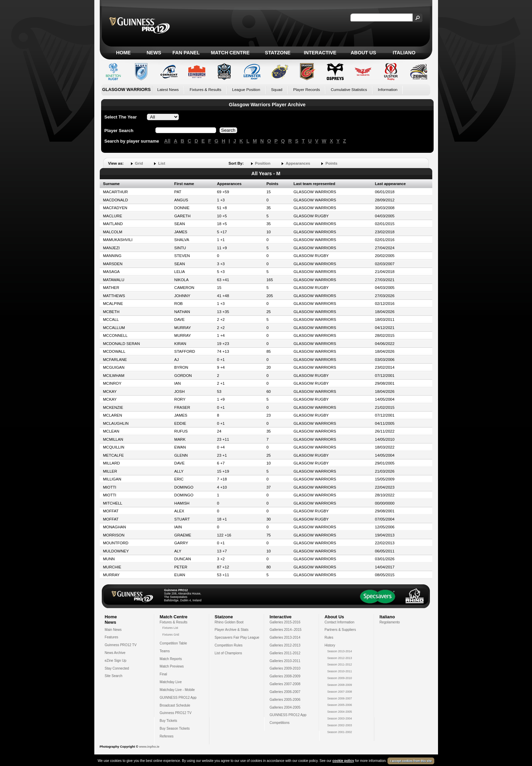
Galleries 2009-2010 (285, 668)
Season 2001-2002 (340, 732)
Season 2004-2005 (340, 712)
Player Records (307, 90)
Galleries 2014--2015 (286, 630)
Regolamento (390, 622)
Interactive (320, 53)
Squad (277, 90)
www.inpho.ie (149, 747)
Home (123, 53)
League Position (246, 90)
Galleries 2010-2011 (285, 661)
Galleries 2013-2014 (285, 637)
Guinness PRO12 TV (121, 645)
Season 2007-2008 (340, 692)
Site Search (114, 676)
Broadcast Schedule (175, 705)
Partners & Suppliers (340, 630)
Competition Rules (229, 645)
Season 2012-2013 (340, 658)
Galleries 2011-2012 (285, 653)
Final (164, 674)
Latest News (168, 90)
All (167, 141)
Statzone (278, 53)
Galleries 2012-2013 (285, 645)
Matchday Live (171, 682)
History (330, 645)
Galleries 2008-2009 (285, 676)
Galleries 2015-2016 (285, 622)
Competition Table (174, 643)
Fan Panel (186, 53)
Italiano (404, 53)
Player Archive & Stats (232, 630)
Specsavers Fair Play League (237, 637)
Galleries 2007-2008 (285, 684)
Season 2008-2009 (340, 685)
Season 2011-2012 (340, 664)
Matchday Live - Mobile (177, 690)
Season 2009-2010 (340, 678)
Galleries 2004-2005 (285, 707)
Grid (139, 163)
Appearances (298, 163)
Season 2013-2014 (340, 651)
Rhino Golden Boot (229, 622)
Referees (167, 736)
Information (388, 90)
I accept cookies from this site (411, 761)
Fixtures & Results (205, 90)
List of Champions (229, 653)
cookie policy (343, 761)
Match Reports (171, 659)
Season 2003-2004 (340, 718)
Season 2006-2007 (340, 698)
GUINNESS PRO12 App (178, 698)
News (154, 53)
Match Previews (172, 666)
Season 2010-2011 (340, 671)
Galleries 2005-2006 (285, 700)
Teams (165, 651)
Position (263, 163)
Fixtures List (170, 628)
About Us (363, 53)
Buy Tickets (169, 721)
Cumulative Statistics (349, 90)
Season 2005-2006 (340, 705)
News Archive (115, 653)
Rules (329, 637)
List (161, 163)
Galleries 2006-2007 (285, 692)
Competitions (280, 723)
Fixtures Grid (171, 635)
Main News (113, 630)
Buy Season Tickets (175, 728)
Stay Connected (117, 668)
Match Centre (230, 53)
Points (331, 163)
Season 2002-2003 (340, 725)
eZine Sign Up (116, 661)
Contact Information (340, 622)
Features (112, 637)
